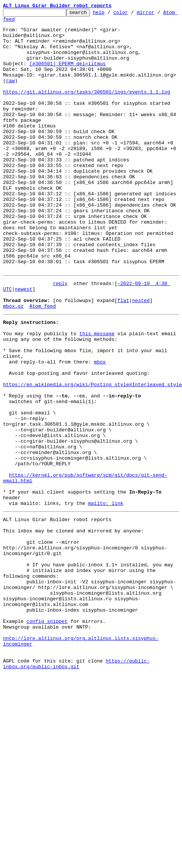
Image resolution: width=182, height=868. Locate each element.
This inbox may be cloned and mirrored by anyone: (73, 629)
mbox (100, 428)
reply (60, 336)
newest (24, 343)
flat (123, 357)
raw (10, 95)
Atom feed (16, 22)
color (132, 14)
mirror (157, 14)
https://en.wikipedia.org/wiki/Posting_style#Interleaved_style (93, 455)
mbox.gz (13, 363)
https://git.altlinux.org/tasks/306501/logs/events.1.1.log (87, 109)
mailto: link (106, 598)
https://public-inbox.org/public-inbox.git (76, 788)
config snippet (47, 738)
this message (97, 394)
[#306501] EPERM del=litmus (67, 75)
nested (141, 357)
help (110, 14)
